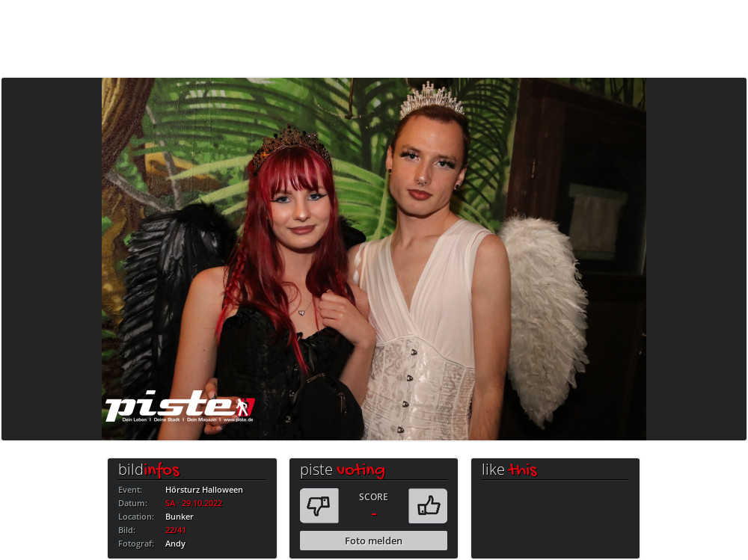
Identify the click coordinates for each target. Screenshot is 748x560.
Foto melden (374, 541)
